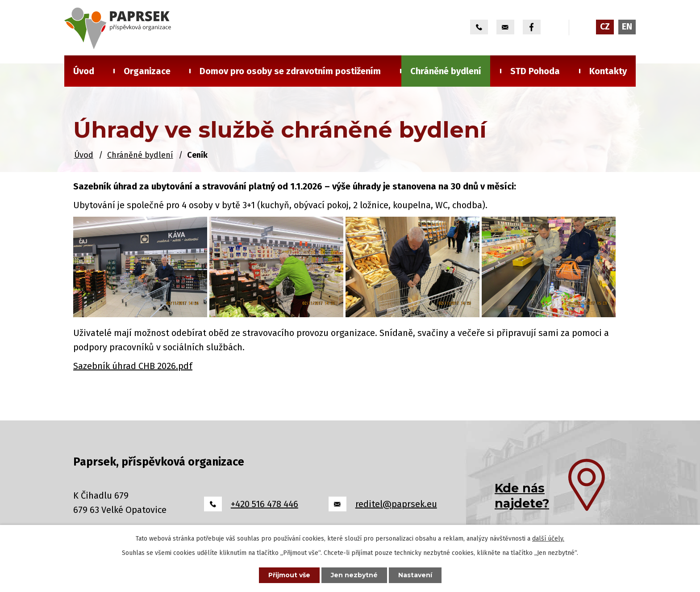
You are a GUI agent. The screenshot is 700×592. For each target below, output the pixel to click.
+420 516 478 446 (265, 504)
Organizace (147, 71)
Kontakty (608, 71)
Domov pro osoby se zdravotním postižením (290, 71)
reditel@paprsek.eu (396, 504)
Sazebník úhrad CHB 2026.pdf (133, 366)
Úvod (84, 71)
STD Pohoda (535, 71)
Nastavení (415, 575)
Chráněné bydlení (446, 71)
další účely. (548, 539)
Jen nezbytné (354, 575)
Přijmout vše (289, 575)
